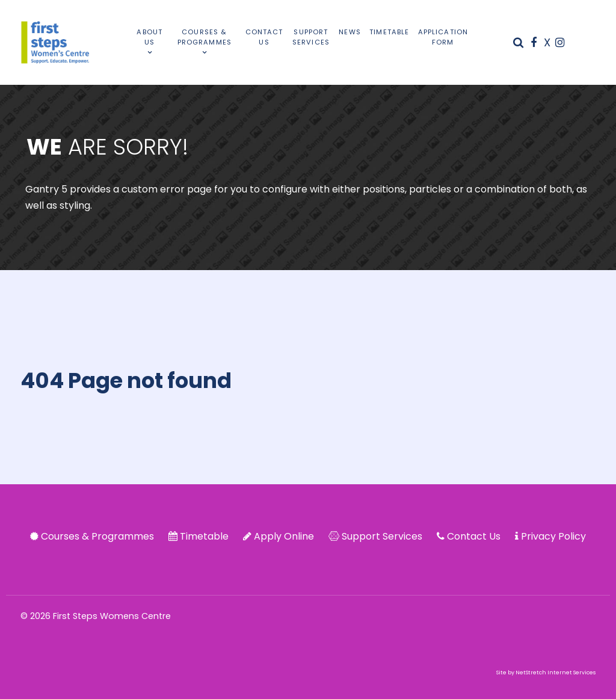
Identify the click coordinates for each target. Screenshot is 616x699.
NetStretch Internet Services (556, 673)
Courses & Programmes (97, 536)
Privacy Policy (553, 536)
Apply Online (284, 536)
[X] (549, 42)
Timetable (204, 536)
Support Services (382, 536)
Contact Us (474, 536)
